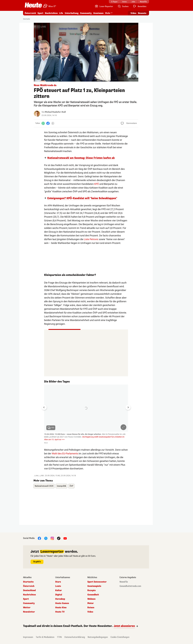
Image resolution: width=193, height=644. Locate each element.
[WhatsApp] (43, 123)
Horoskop (60, 599)
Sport (40, 13)
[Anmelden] (140, 6)
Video (90, 612)
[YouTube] (65, 538)
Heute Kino (61, 608)
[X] (46, 538)
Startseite (26, 19)
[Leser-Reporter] (104, 6)
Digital (59, 595)
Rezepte (92, 590)
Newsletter (29, 612)
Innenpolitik (61, 486)
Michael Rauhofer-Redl (55, 112)
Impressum (28, 637)
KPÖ (96, 184)
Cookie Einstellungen (120, 637)
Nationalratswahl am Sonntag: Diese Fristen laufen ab (81, 158)
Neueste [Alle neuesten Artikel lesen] (142, 13)
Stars (58, 582)
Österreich (30, 13)
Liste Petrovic (91, 239)
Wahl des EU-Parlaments (65, 454)
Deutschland (29, 590)
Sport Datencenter (97, 582)
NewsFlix (124, 582)
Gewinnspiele (94, 586)
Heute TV (60, 612)
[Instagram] (52, 538)
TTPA (59, 637)
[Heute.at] (33, 5)
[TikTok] (59, 538)
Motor (91, 603)
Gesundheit (93, 595)
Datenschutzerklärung (75, 637)
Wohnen (91, 599)
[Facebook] (48, 123)
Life (61, 13)
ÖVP (71, 486)
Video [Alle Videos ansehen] (133, 13)
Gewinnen (98, 13)
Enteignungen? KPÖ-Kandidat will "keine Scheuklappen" (82, 198)
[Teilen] (53, 123)
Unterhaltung (72, 13)
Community (86, 13)
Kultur (59, 590)
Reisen (91, 608)
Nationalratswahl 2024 (44, 486)
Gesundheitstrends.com (130, 586)
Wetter (27, 608)
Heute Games (62, 603)
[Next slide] (128, 407)
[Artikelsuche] (123, 6)
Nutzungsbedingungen (98, 637)
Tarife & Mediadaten (45, 637)
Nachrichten (51, 13)
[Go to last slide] (44, 407)
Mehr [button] (108, 13)
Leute (58, 586)
